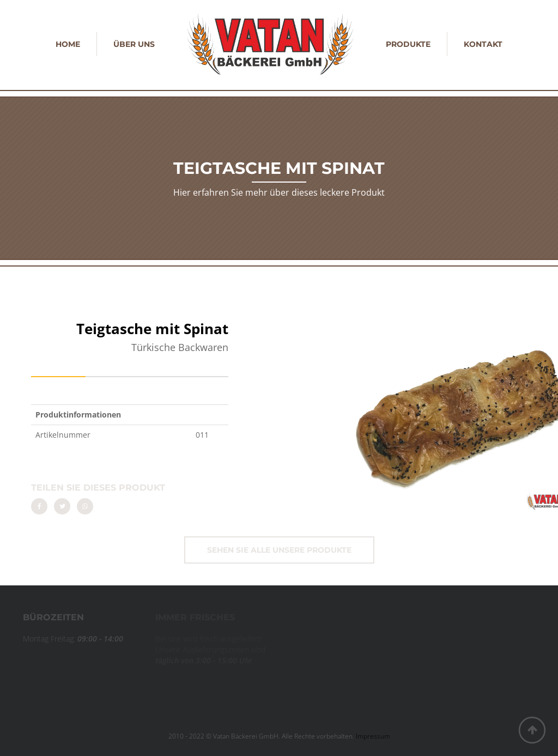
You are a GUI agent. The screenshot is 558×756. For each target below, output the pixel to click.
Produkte (408, 44)
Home (68, 44)
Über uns (134, 44)
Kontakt (483, 44)
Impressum (373, 736)
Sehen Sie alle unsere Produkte (279, 550)
